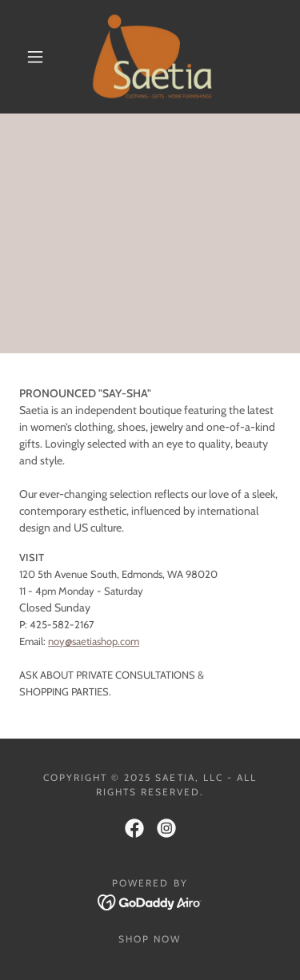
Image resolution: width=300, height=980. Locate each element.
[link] (152, 57)
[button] (35, 57)
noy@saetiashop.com (94, 641)
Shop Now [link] (150, 939)
